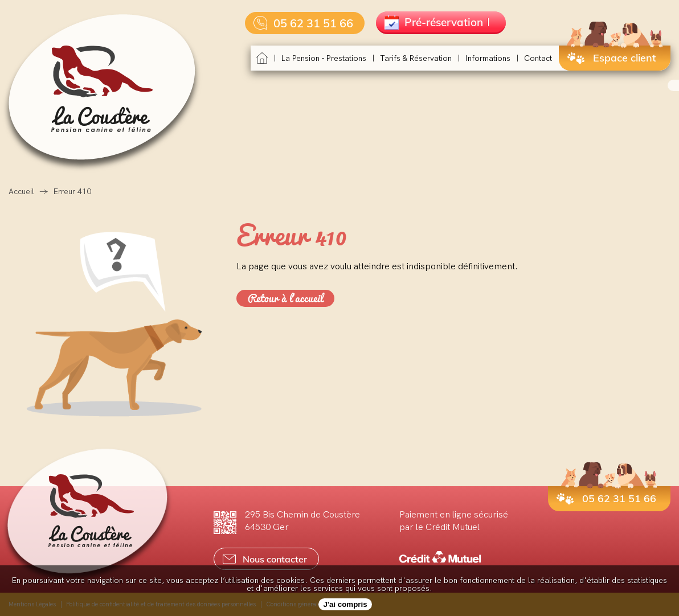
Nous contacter (265, 559)
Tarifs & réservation (416, 58)
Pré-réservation (437, 22)
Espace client (612, 58)
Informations (488, 58)
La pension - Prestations (324, 58)
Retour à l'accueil (285, 298)
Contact (538, 58)
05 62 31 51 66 (303, 23)
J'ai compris (345, 604)
